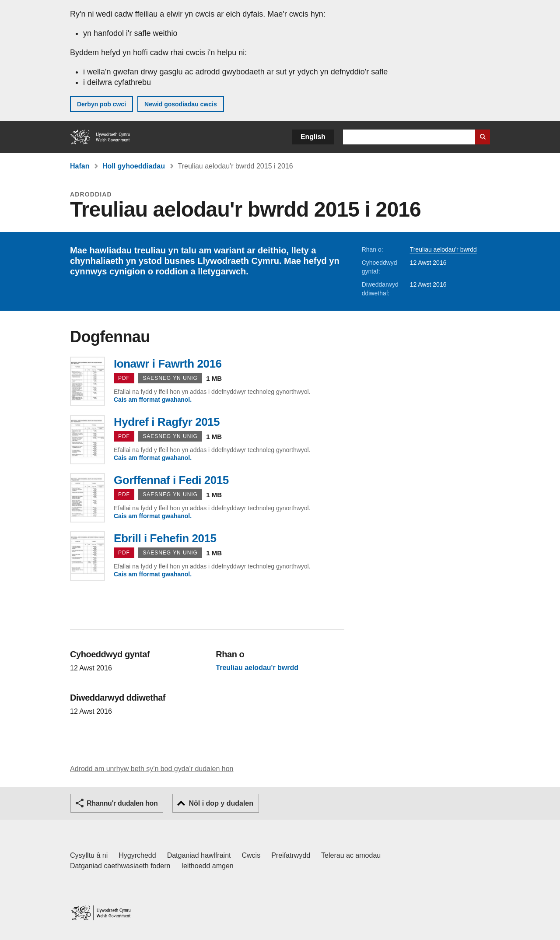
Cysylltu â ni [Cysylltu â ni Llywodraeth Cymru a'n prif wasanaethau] (89, 855)
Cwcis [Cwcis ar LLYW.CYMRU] (251, 855)
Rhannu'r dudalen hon (122, 803)
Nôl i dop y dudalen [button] (221, 803)
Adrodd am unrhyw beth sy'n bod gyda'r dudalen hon (152, 769)
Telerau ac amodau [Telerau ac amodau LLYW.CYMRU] (351, 855)
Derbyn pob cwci (101, 104)
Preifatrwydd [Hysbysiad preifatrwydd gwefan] (291, 855)
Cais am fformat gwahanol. (153, 400)
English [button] (313, 137)
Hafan (80, 166)
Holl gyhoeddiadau (134, 166)
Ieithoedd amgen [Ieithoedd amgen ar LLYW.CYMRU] (208, 866)
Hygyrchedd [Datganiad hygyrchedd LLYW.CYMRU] (137, 855)
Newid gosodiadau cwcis (181, 104)
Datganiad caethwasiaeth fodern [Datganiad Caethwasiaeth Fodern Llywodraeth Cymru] (120, 866)
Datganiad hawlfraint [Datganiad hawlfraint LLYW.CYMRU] (199, 855)
